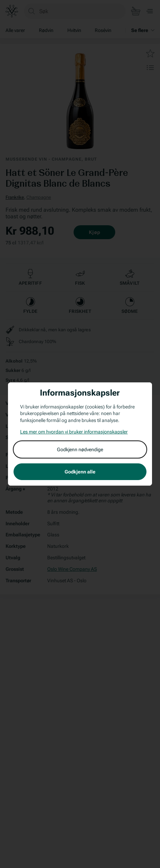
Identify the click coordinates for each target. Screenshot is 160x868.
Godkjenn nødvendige (80, 449)
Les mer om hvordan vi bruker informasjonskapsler (74, 432)
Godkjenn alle (80, 472)
